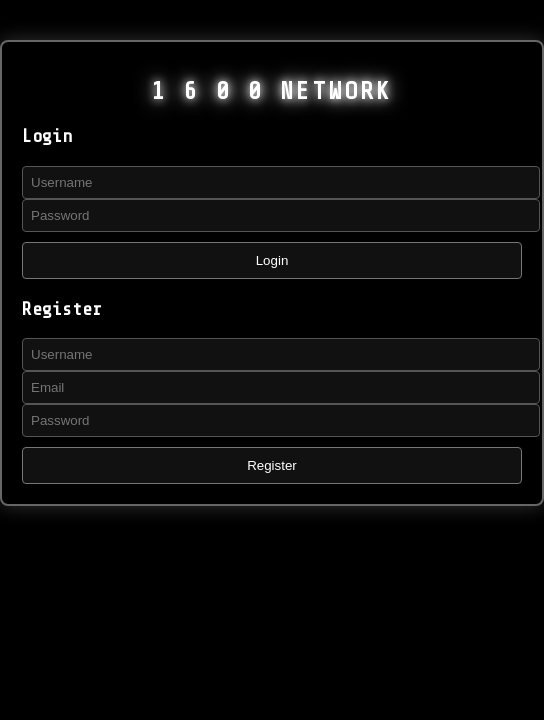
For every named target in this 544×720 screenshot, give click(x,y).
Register (272, 465)
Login (272, 260)
